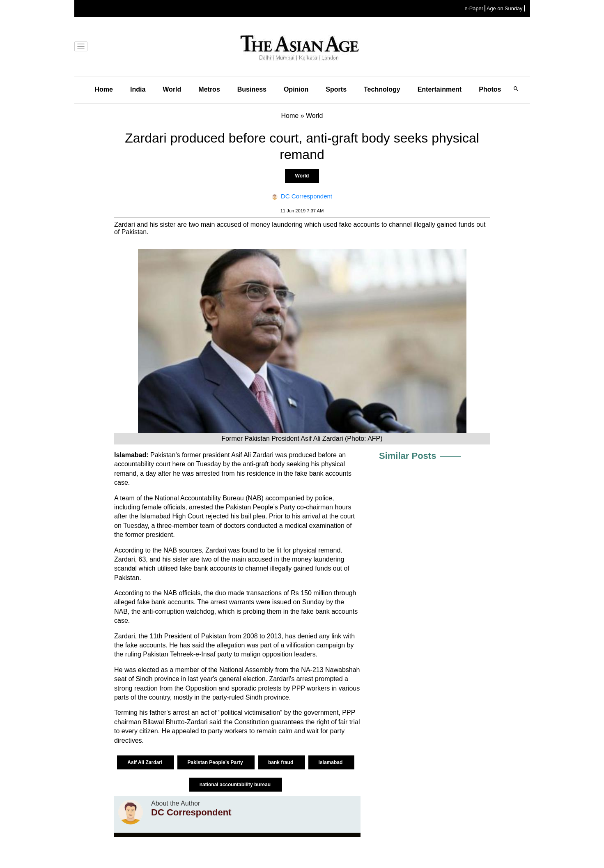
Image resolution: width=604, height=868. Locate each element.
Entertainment (440, 89)
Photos (490, 89)
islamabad (331, 762)
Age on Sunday (505, 8)
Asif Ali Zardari (145, 762)
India (138, 89)
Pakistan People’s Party (216, 762)
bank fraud (281, 762)
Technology (382, 89)
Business (252, 89)
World (172, 89)
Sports (336, 89)
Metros (209, 89)
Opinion (296, 89)
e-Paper (474, 8)
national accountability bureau (236, 785)
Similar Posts (408, 456)
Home (104, 89)
